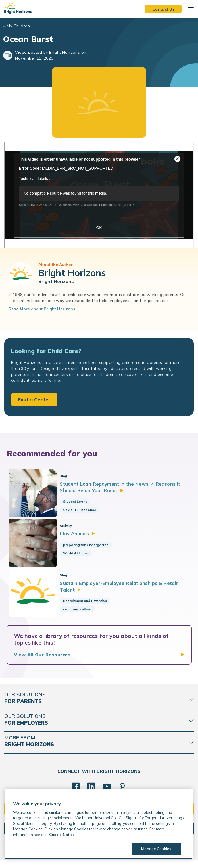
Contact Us (163, 9)
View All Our (42, 662)
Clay (81, 536)
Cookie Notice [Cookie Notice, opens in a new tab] (62, 835)
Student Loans (78, 501)
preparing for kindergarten (88, 547)
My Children (18, 26)
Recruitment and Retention (88, 606)
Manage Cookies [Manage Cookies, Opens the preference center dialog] (156, 849)
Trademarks (105, 859)
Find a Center (34, 400)
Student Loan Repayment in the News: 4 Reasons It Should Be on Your (124, 487)
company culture (80, 614)
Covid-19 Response (82, 510)
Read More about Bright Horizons (42, 309)
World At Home (79, 556)
